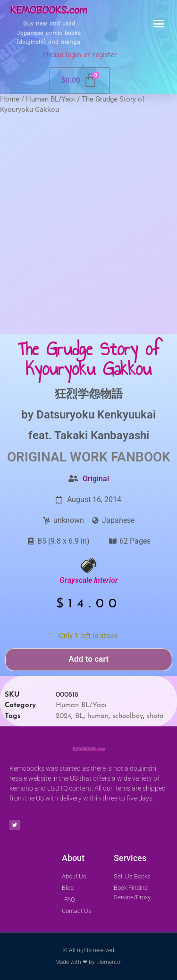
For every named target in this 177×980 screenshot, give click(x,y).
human (98, 716)
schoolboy (128, 716)
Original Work (57, 457)
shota (155, 716)
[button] (159, 24)
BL (79, 716)
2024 (63, 716)
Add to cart (88, 659)
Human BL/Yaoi (51, 99)
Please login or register (80, 55)
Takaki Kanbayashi (102, 435)
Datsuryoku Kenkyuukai (96, 415)
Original (96, 479)
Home (10, 99)
